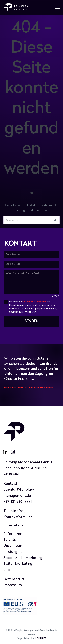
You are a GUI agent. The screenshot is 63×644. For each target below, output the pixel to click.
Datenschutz (14, 579)
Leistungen (12, 552)
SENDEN (32, 321)
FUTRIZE (42, 639)
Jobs (7, 570)
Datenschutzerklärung (34, 302)
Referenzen (13, 534)
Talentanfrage (15, 511)
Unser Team (13, 546)
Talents (10, 540)
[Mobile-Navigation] (58, 7)
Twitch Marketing (18, 564)
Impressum (13, 585)
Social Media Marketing (23, 558)
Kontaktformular (18, 517)
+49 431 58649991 (18, 502)
